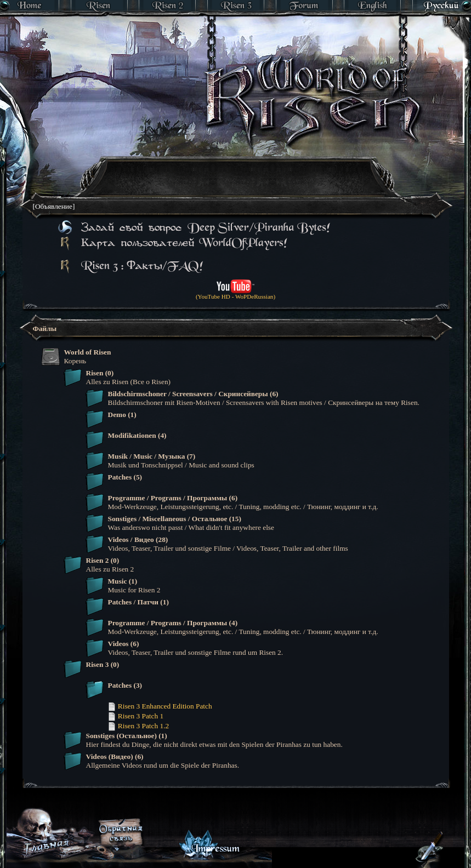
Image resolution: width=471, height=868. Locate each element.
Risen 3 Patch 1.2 (138, 726)
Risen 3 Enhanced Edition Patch (160, 706)
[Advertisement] (206, 222)
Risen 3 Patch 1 (136, 716)
